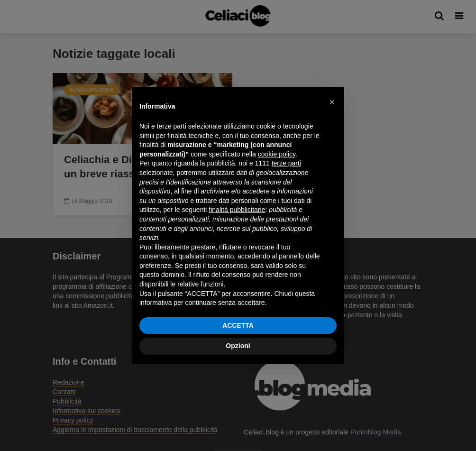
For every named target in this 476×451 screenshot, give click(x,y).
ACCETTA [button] (238, 325)
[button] (332, 102)
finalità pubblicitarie (237, 210)
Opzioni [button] (238, 346)
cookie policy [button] (277, 154)
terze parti (286, 163)
